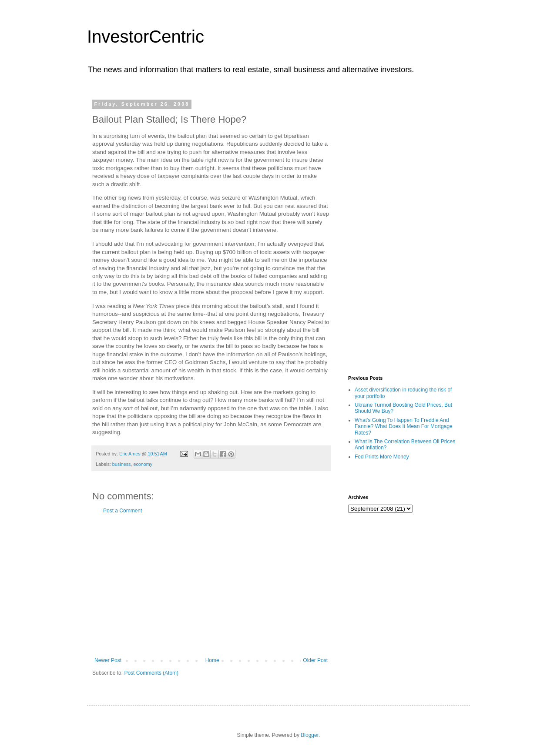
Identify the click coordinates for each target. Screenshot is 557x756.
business (122, 464)
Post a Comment (122, 511)
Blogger (310, 735)
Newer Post (108, 660)
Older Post (315, 660)
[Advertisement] (211, 585)
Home (212, 660)
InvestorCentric (146, 37)
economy (143, 464)
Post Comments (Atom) (151, 673)
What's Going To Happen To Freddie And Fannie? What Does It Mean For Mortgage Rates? (404, 427)
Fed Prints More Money (382, 457)
